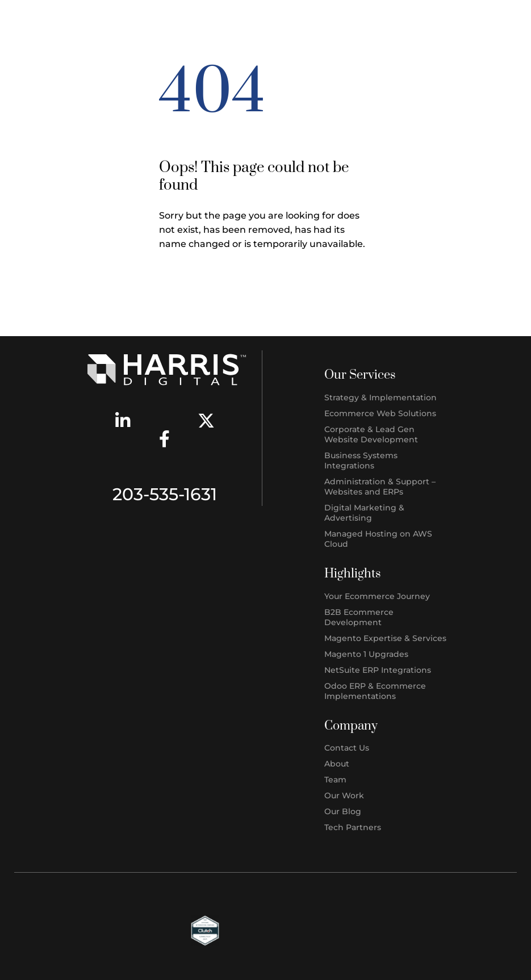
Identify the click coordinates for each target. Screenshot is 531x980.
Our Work (344, 795)
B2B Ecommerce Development (359, 617)
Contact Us (347, 748)
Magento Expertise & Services (385, 638)
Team (335, 780)
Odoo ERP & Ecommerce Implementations (375, 691)
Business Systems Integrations (361, 460)
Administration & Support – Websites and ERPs (380, 487)
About (337, 764)
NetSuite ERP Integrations (378, 670)
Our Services (360, 375)
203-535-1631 (165, 494)
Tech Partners (353, 827)
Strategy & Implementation (381, 397)
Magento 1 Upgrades (366, 654)
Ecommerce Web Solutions (380, 413)
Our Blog (343, 811)
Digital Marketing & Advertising (364, 513)
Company (351, 726)
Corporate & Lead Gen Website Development (371, 434)
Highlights (353, 574)
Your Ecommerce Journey (377, 596)
